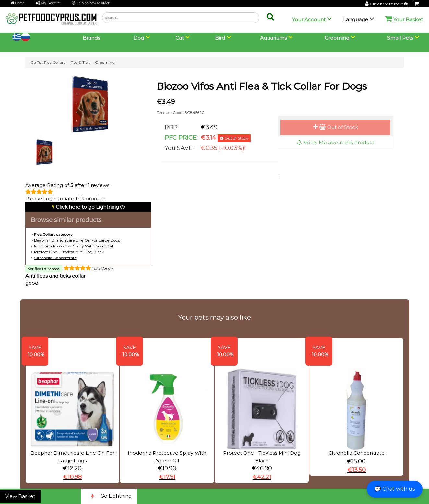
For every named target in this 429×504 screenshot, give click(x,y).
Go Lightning (109, 496)
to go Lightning (87, 207)
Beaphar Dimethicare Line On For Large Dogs (77, 240)
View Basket (20, 496)
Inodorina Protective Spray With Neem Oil (73, 246)
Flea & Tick (80, 62)
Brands (91, 38)
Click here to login (389, 4)
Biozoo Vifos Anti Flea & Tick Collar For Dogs (262, 86)
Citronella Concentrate (55, 258)
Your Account (309, 20)
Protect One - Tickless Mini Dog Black (69, 252)
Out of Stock (336, 127)
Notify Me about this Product (335, 142)
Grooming (105, 62)
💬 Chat (395, 489)
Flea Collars (55, 62)
